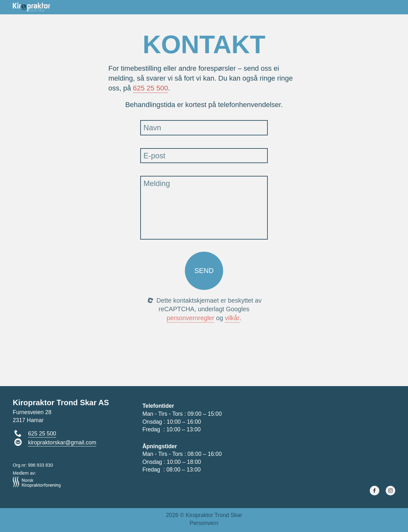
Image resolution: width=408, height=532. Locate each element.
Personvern (204, 523)
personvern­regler (191, 318)
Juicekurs (344, 7)
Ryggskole (302, 7)
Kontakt (382, 7)
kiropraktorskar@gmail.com (62, 442)
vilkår (232, 318)
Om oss (265, 7)
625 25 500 (150, 88)
